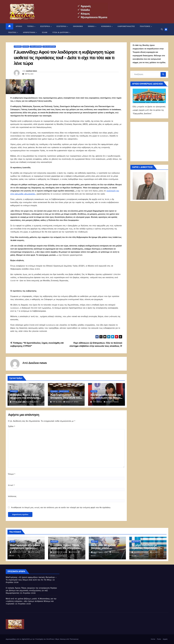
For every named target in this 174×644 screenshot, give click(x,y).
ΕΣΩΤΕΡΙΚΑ (45, 26)
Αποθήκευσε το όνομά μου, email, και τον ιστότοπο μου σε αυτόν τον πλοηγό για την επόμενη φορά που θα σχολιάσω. (61, 507)
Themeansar (74, 639)
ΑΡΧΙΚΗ (19, 26)
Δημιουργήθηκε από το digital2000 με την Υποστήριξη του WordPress (30, 639)
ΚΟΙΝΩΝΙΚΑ (106, 26)
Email (11, 485)
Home (153, 639)
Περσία (13, 542)
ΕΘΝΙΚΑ (92, 26)
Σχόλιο (12, 426)
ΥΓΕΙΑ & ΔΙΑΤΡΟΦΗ (61, 32)
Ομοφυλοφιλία (64, 391)
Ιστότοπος (12, 496)
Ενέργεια (95, 542)
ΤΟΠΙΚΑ (31, 26)
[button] (162, 29)
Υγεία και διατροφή (49, 47)
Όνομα (12, 474)
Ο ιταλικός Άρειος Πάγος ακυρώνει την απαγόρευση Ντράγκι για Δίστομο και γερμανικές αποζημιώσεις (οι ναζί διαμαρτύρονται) (31, 590)
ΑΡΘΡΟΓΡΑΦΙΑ (29, 32)
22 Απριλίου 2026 (19, 552)
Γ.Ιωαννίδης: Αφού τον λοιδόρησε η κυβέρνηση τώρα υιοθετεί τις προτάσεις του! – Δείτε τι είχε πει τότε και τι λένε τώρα (64, 58)
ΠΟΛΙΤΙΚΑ (13, 32)
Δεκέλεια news (31, 71)
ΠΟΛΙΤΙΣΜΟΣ (145, 26)
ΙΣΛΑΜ (45, 32)
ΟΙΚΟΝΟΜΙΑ (78, 26)
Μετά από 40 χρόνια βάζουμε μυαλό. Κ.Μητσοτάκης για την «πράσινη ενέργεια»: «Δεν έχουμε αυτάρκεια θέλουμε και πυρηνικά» (31, 601)
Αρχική (165, 639)
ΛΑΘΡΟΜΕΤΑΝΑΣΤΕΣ (126, 26)
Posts (159, 639)
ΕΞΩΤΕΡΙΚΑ (62, 26)
